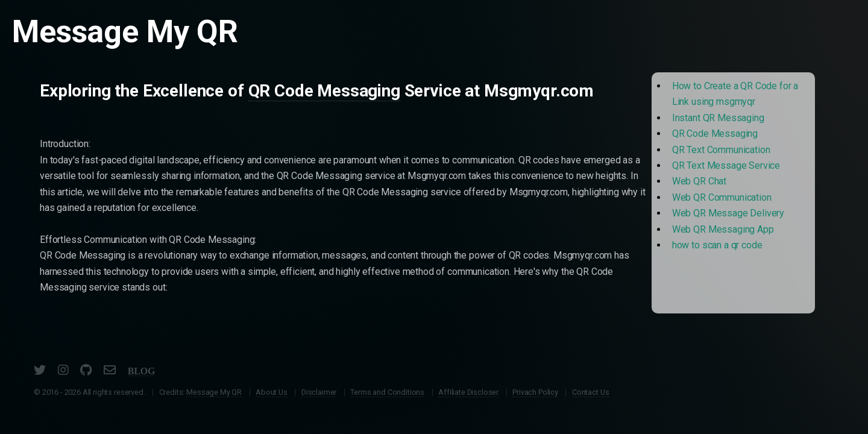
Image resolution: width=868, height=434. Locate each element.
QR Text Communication (721, 150)
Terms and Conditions (387, 392)
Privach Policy (535, 392)
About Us (272, 392)
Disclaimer (319, 392)
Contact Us (590, 392)
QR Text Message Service (726, 165)
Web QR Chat (699, 181)
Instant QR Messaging (718, 118)
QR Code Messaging (324, 91)
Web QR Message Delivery (728, 213)
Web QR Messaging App (723, 229)
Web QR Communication (722, 197)
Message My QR (214, 392)
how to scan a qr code (717, 245)
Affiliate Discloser (468, 392)
